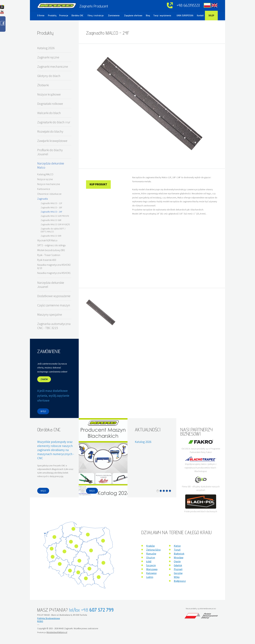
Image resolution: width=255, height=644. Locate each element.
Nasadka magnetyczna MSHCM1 (54, 273)
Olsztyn (151, 557)
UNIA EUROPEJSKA (185, 15)
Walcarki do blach (49, 113)
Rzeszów (151, 554)
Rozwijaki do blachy (50, 131)
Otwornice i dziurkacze (49, 194)
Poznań (178, 569)
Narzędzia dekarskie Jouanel (51, 285)
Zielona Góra (153, 550)
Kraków (150, 546)
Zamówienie (114, 15)
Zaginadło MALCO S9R (51, 236)
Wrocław (179, 557)
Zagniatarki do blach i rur (54, 122)
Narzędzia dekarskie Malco (51, 165)
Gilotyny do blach (49, 76)
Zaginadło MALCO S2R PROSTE (55, 216)
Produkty (52, 15)
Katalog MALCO (45, 174)
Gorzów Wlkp (178, 575)
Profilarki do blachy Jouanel (50, 152)
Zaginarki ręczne (48, 57)
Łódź (149, 561)
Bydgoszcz (180, 581)
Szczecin (151, 565)
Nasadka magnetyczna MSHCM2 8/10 (54, 266)
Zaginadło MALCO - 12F (51, 203)
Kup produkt (98, 184)
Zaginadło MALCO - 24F (51, 212)
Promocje (64, 15)
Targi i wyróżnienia (162, 15)
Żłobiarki (43, 85)
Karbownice (44, 189)
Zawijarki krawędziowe (52, 141)
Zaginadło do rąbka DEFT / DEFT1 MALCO (53, 230)
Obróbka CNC (77, 15)
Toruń (177, 550)
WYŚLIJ (43, 411)
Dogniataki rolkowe (50, 104)
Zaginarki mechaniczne (53, 66)
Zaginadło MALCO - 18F (51, 207)
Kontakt (200, 15)
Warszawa (152, 569)
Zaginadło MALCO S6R (51, 220)
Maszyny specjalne (50, 314)
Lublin (150, 577)
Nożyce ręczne (45, 179)
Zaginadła (43, 199)
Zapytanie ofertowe (133, 15)
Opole (177, 561)
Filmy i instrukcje (96, 15)
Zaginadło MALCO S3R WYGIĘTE (55, 224)
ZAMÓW (44, 379)
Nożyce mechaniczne (49, 184)
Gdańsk (178, 565)
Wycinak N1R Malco (47, 240)
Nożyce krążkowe (49, 94)
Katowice (151, 573)
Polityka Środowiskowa (49, 618)
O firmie (41, 15)
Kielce (177, 546)
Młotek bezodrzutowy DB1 (51, 250)
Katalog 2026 (46, 48)
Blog (148, 15)
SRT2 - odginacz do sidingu (51, 245)
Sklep (211, 15)
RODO (40, 621)
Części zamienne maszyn (54, 305)
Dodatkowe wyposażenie (54, 296)
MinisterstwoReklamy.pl (57, 632)
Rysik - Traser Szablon (49, 255)
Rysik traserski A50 (47, 260)
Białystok (179, 554)
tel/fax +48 (91, 610)
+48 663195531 (188, 5)
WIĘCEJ (43, 491)
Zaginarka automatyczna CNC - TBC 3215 (54, 326)
